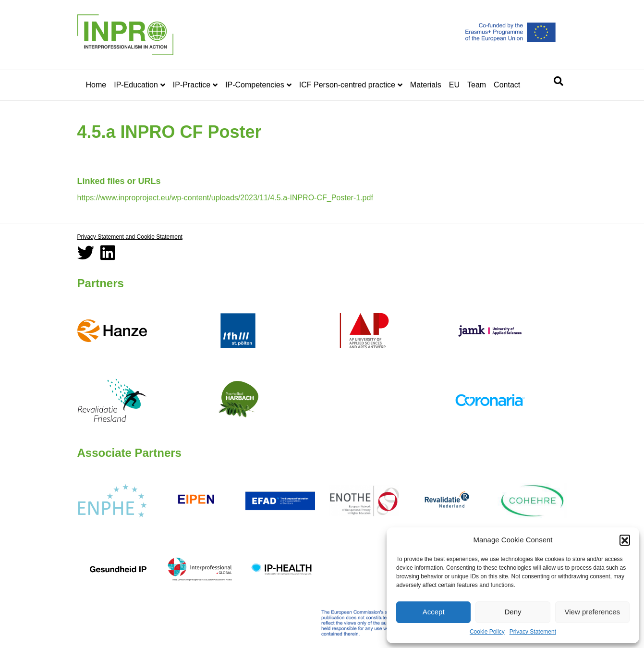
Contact (507, 85)
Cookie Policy (487, 632)
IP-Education (136, 85)
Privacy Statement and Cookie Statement (130, 237)
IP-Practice (192, 85)
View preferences (593, 612)
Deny (513, 612)
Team (477, 85)
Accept (434, 612)
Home (96, 85)
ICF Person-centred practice (347, 85)
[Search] (559, 81)
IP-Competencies (255, 85)
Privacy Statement (533, 632)
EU (454, 85)
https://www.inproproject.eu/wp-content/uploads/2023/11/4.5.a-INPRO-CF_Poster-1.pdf (225, 198)
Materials (426, 85)
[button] (625, 540)
